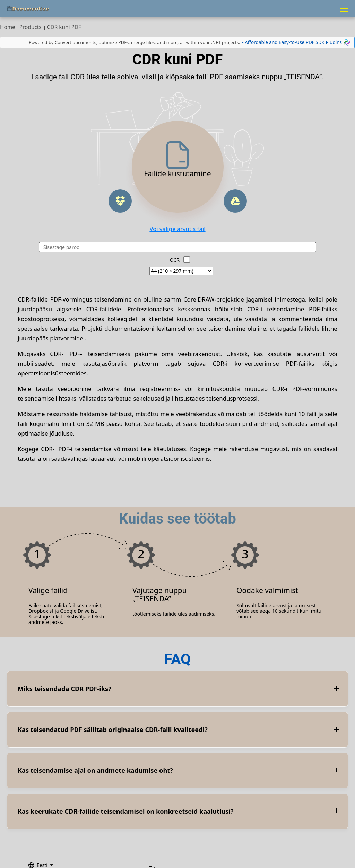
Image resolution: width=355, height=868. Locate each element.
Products (31, 27)
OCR (175, 260)
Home (8, 27)
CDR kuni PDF (64, 27)
